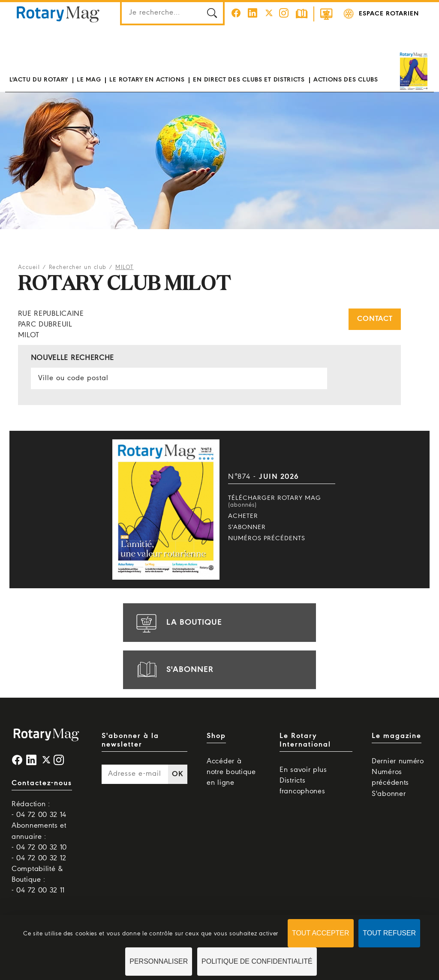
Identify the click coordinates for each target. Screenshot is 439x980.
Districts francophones (302, 786)
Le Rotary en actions (147, 80)
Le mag (89, 80)
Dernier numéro (398, 761)
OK (177, 774)
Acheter (243, 516)
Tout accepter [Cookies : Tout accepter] (321, 933)
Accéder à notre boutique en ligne (231, 772)
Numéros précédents (267, 538)
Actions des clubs (346, 80)
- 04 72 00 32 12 (39, 858)
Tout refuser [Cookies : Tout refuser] (389, 933)
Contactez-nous (42, 783)
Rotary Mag (58, 14)
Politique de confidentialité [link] (257, 961)
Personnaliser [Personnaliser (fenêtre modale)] (159, 961)
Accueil (29, 268)
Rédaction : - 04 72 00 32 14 (39, 810)
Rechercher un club (78, 268)
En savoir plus (303, 770)
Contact (375, 319)
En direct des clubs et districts (249, 80)
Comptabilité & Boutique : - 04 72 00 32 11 (38, 880)
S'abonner (247, 527)
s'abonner (174, 670)
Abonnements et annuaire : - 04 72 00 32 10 (39, 836)
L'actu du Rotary (39, 80)
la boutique (178, 623)
